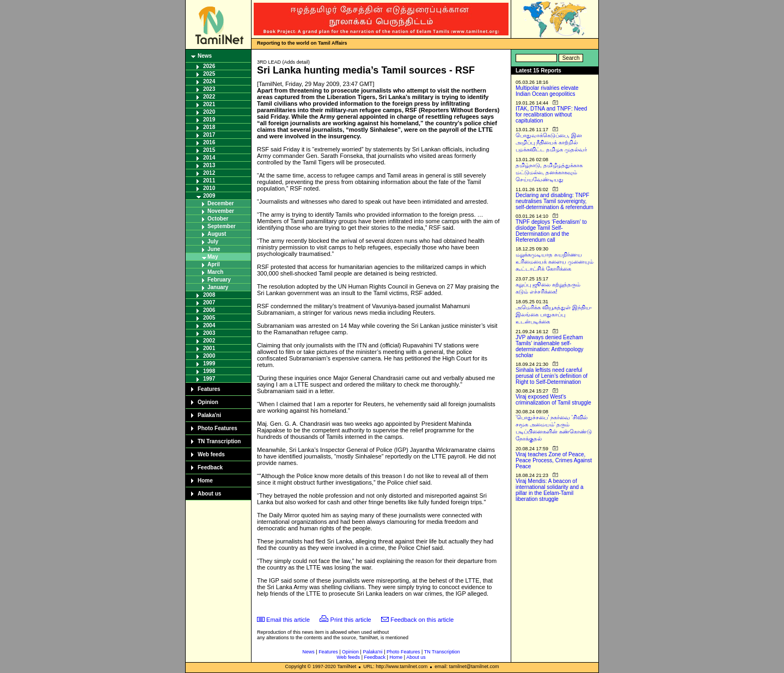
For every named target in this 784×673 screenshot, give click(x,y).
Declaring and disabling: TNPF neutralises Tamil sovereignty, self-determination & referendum (555, 201)
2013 (209, 165)
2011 (209, 181)
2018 (209, 127)
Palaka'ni (209, 415)
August (217, 234)
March (215, 272)
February (219, 280)
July (213, 241)
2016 (209, 142)
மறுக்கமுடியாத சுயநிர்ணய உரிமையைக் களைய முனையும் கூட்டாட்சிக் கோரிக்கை (555, 262)
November (221, 211)
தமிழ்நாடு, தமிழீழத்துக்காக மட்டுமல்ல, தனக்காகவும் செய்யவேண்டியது (549, 172)
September (222, 226)
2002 (209, 341)
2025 (209, 74)
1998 (209, 371)
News (205, 56)
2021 (209, 104)
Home (205, 481)
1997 (209, 379)
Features (209, 389)
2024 (209, 81)
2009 (209, 196)
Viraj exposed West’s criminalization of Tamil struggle (553, 400)
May (213, 257)
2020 (209, 112)
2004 (209, 325)
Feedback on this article (422, 620)
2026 (209, 66)
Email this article (288, 620)
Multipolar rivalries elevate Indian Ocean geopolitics (547, 91)
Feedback (210, 467)
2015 (209, 150)
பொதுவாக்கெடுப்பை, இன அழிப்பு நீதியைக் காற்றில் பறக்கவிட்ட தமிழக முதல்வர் (551, 142)
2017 (209, 135)
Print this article (351, 620)
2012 (209, 173)
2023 (209, 89)
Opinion (208, 402)
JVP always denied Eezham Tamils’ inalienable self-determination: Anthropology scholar (550, 346)
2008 (209, 295)
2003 (209, 333)
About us (209, 494)
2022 (209, 97)
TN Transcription (219, 441)
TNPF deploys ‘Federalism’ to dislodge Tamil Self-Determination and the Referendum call (551, 231)
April (214, 264)
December (220, 203)
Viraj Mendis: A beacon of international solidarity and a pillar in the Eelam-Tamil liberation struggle (550, 490)
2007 (209, 302)
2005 (209, 318)
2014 (209, 158)
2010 (209, 188)
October (218, 219)
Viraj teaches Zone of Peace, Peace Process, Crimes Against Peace (554, 460)
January (218, 287)
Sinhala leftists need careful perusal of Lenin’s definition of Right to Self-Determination (552, 376)
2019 (209, 120)
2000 (209, 356)
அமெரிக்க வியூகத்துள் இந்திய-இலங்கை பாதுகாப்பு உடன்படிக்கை (554, 314)
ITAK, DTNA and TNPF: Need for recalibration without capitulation (551, 115)
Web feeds (211, 454)
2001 (209, 348)
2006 (209, 310)
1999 (209, 363)
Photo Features (218, 428)
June (214, 249)
